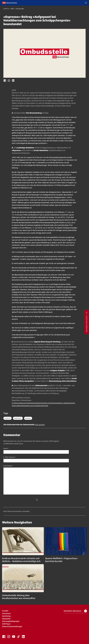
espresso (7, 418)
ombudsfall (18, 418)
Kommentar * (8, 466)
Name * (6, 448)
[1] (28, 98)
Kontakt (5, 611)
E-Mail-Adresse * (9, 457)
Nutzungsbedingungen (11, 621)
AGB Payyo (6, 624)
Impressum (6, 613)
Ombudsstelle (20, 9)
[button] (86, 3)
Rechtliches (6, 616)
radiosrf (28, 418)
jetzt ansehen (40, 425)
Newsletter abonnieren (75, 611)
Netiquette (6, 619)
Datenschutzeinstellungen (12, 626)
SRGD (12, 9)
